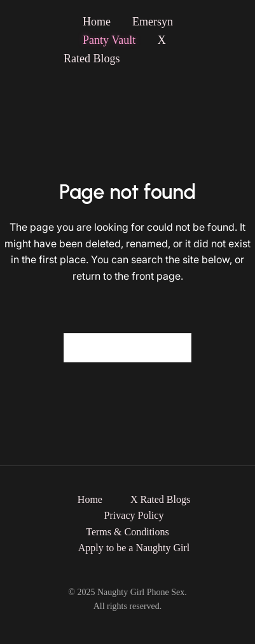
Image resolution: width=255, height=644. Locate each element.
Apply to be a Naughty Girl (134, 548)
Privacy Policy (134, 515)
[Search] (174, 348)
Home (97, 22)
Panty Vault (111, 40)
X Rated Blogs (160, 499)
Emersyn (153, 22)
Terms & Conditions (127, 532)
